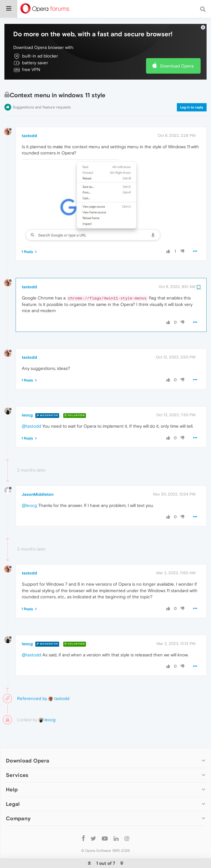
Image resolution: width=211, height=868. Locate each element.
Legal (13, 786)
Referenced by (32, 680)
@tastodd (31, 408)
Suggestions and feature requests (42, 89)
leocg (27, 397)
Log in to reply (192, 89)
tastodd (29, 118)
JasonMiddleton (38, 476)
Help (12, 771)
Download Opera (177, 48)
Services (17, 757)
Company (18, 800)
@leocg (29, 487)
